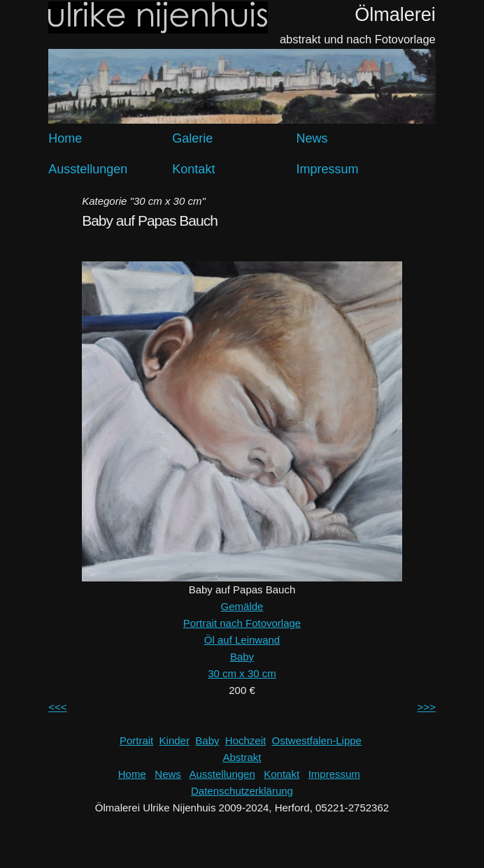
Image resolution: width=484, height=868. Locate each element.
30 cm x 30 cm (242, 673)
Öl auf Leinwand (242, 640)
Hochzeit (245, 740)
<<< (57, 707)
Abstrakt (242, 757)
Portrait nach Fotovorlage (242, 623)
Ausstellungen (88, 169)
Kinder (175, 740)
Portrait (136, 740)
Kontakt (193, 169)
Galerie (192, 138)
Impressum (327, 169)
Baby (242, 657)
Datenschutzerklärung (242, 791)
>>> (427, 707)
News (312, 138)
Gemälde (242, 606)
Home (65, 138)
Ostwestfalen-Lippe (317, 740)
